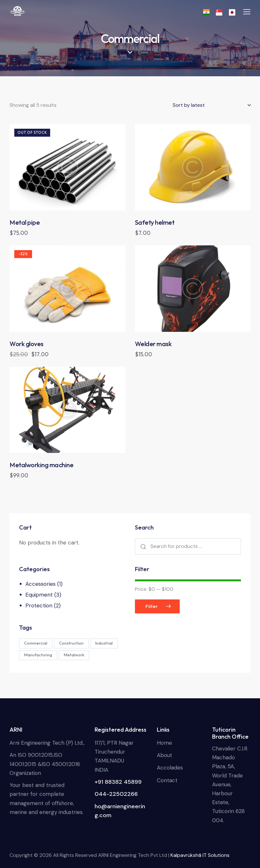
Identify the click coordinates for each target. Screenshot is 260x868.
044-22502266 (116, 794)
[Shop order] (212, 105)
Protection (39, 605)
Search (143, 547)
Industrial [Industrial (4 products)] (104, 643)
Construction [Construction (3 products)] (71, 643)
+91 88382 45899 (118, 782)
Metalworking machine (41, 465)
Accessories (40, 584)
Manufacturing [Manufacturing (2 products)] (38, 655)
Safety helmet (155, 222)
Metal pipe (25, 222)
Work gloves (27, 344)
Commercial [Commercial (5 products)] (36, 643)
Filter (152, 606)
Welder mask (153, 344)
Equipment (39, 595)
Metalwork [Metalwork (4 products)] (74, 655)
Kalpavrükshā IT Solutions (200, 855)
